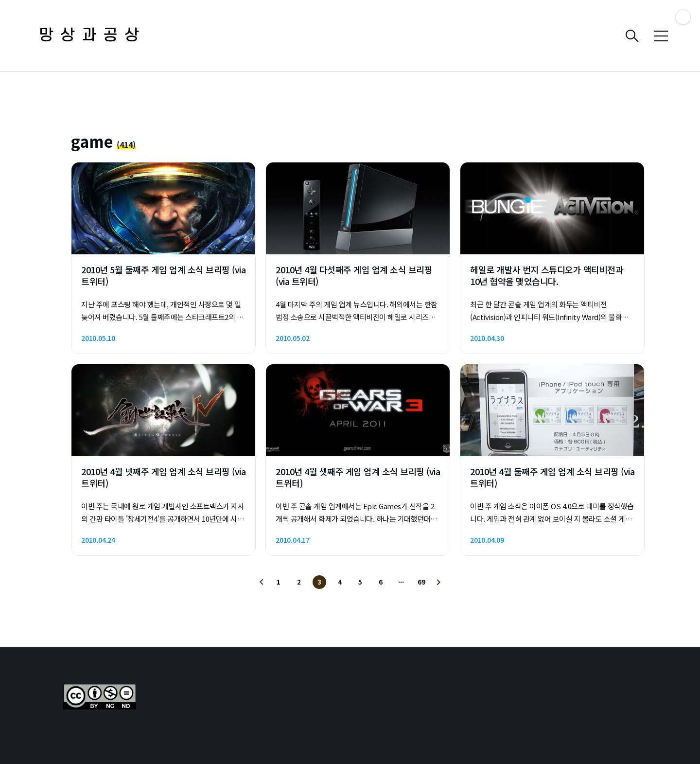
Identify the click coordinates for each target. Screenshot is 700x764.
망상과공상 (92, 36)
